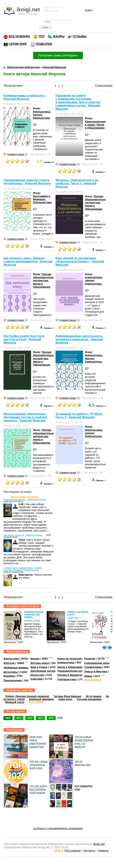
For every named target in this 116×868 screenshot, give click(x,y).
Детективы (11, 672)
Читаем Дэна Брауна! (67, 696)
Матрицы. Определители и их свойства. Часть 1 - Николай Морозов (77, 183)
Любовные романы (16, 667)
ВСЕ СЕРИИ (36, 702)
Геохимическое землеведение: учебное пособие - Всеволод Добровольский (23, 569)
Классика (36, 679)
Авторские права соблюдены (58, 55)
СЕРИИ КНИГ (18, 44)
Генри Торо (73, 618)
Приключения (13, 680)
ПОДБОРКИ (44, 44)
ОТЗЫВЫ (80, 36)
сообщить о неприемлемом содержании (58, 828)
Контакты (89, 851)
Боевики (9, 676)
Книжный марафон (42, 699)
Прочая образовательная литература (96, 200)
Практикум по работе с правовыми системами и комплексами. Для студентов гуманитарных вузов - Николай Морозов (78, 102)
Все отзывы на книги (25, 497)
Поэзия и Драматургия (72, 675)
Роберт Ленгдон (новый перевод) (27, 696)
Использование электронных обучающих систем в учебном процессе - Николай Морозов (25, 417)
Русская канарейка (89, 699)
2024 (30, 718)
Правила (103, 851)
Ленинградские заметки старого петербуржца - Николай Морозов (27, 182)
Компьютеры (42, 118)
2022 (51, 718)
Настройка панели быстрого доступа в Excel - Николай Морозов (24, 339)
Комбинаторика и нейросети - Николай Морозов (25, 97)
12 (34, 124)
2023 (40, 718)
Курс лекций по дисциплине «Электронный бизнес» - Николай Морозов (80, 261)
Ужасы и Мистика (96, 671)
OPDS (58, 851)
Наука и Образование (95, 126)
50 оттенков (94, 696)
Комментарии (16, 154)
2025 (19, 718)
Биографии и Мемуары (42, 198)
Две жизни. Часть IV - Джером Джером (23, 535)
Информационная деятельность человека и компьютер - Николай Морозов (79, 339)
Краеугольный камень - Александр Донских (25, 499)
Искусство (37, 675)
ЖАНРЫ (59, 36)
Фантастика (11, 659)
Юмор (88, 676)
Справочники (93, 667)
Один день (65, 699)
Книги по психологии (71, 659)
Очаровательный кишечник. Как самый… (34, 614)
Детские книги (40, 663)
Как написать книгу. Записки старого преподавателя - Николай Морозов (28, 261)
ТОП (41, 36)
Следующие (104, 85)
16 (86, 215)
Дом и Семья (39, 667)
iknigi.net (99, 844)
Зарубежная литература (46, 671)
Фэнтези (9, 663)
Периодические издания (73, 671)
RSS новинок (73, 851)
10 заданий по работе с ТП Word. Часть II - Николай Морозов (79, 416)
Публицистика (42, 202)
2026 (8, 718)
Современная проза (97, 663)
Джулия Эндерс (32, 620)
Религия (90, 659)
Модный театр (15, 702)
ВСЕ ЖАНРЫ (93, 680)
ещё (60, 717)
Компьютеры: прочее (42, 113)
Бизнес (35, 659)
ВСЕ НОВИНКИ (19, 36)
